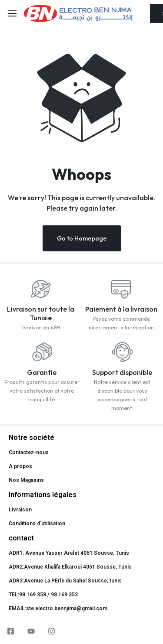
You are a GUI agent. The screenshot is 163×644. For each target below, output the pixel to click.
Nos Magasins (26, 480)
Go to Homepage (82, 238)
